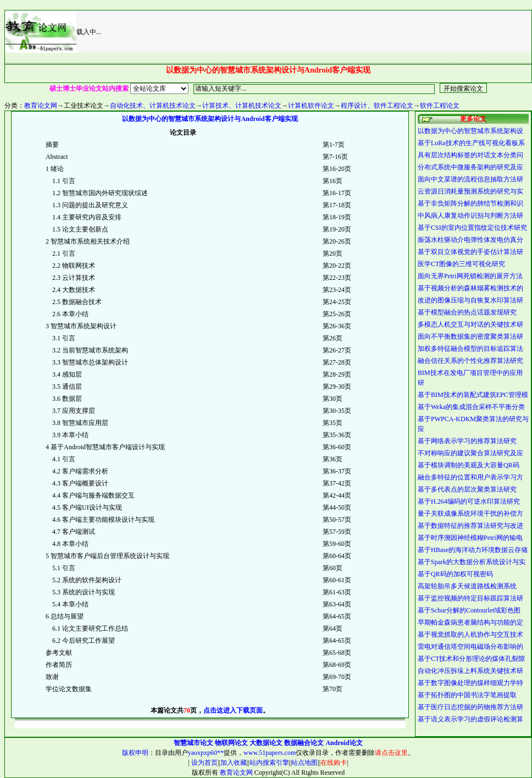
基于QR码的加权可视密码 (455, 574)
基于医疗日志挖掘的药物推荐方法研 (470, 707)
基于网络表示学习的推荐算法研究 (467, 441)
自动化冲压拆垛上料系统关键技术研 (470, 671)
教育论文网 (41, 106)
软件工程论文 (440, 106)
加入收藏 (234, 763)
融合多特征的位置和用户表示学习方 (470, 477)
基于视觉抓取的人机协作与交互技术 (470, 634)
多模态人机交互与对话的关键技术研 (470, 324)
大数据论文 (266, 743)
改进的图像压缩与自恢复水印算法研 (470, 300)
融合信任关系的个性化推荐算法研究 (470, 361)
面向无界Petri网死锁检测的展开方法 (470, 276)
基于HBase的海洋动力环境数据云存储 (473, 550)
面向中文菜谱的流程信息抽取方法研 (470, 179)
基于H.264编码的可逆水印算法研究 (469, 501)
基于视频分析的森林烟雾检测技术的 (470, 288)
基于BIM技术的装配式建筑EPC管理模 (473, 395)
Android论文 (344, 743)
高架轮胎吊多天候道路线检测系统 (467, 586)
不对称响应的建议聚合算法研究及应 (470, 453)
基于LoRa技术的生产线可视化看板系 (471, 143)
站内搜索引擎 (269, 763)
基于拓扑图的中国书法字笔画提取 (467, 695)
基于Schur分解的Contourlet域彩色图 (469, 610)
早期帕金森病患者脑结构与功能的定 (470, 622)
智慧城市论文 (193, 743)
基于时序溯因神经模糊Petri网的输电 (470, 538)
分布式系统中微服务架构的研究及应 (470, 167)
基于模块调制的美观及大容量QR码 (469, 465)
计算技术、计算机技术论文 (242, 106)
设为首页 (204, 763)
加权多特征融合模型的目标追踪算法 (470, 349)
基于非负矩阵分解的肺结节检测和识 (470, 203)
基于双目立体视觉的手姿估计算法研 (470, 252)
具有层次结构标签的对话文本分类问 (470, 155)
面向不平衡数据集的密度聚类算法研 (470, 336)
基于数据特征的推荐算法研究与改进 (470, 526)
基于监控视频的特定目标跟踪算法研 (470, 598)
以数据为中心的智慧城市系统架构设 (470, 131)
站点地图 (304, 763)
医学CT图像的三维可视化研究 (461, 264)
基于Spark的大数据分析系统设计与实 (472, 562)
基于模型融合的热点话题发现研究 (467, 312)
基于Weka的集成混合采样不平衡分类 (471, 407)
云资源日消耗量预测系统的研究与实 (470, 191)
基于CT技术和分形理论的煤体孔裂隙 (471, 659)
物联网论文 (231, 743)
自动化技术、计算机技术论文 (153, 106)
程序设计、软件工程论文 (377, 106)
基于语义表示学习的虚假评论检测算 (470, 719)
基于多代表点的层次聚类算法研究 (467, 489)
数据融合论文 (304, 743)
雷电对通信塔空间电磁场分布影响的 (470, 647)
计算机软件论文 (311, 106)
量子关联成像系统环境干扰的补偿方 (470, 514)
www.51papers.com (270, 753)
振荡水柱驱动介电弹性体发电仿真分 (470, 240)
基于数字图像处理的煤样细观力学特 (470, 683)
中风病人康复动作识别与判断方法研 (470, 216)
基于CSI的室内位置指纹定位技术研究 (472, 228)
